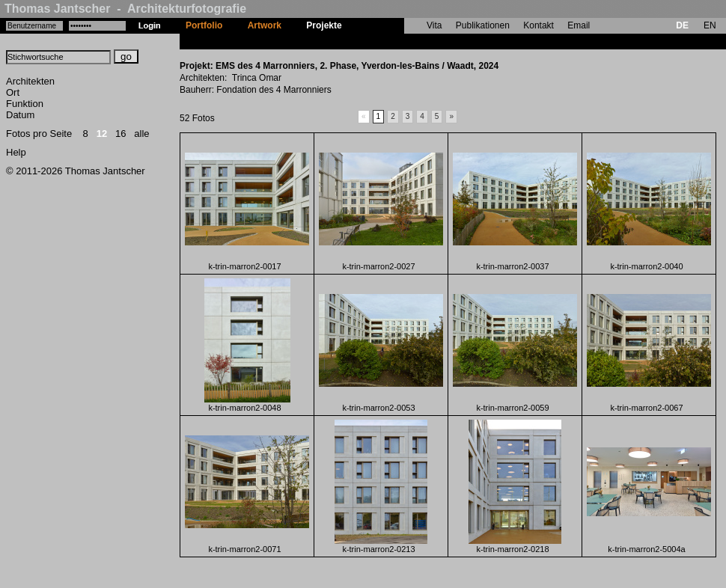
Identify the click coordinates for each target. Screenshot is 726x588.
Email (579, 25)
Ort (13, 92)
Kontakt (539, 25)
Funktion (25, 104)
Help (16, 152)
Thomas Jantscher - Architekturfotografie (125, 9)
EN (710, 25)
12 (102, 134)
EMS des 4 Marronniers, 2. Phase (424, 41)
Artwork (265, 25)
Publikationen (483, 25)
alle (141, 134)
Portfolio (204, 25)
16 (121, 134)
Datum (20, 115)
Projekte (324, 25)
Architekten (30, 81)
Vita (434, 25)
